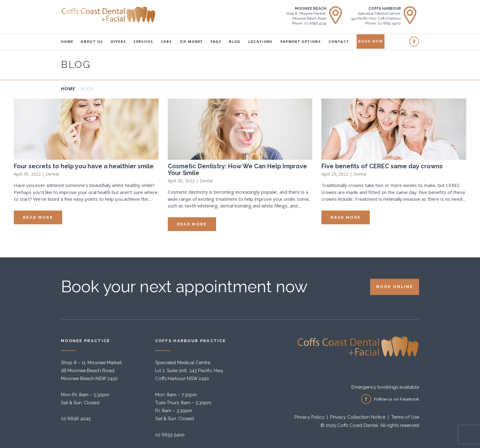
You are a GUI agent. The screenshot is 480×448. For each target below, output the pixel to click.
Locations (261, 41)
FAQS (216, 41)
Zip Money (191, 41)
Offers (118, 41)
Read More (38, 217)
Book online (395, 287)
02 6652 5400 (170, 435)
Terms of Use (405, 417)
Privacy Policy (309, 417)
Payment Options (301, 41)
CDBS (166, 41)
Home (67, 41)
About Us (92, 41)
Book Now (371, 41)
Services (143, 41)
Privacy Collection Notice (358, 417)
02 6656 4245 (76, 419)
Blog (235, 41)
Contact (339, 41)
